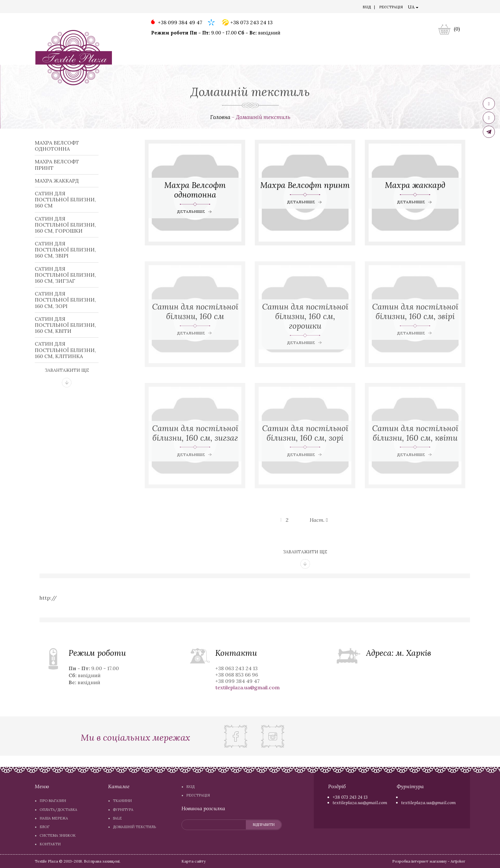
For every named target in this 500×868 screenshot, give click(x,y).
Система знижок (179, 8)
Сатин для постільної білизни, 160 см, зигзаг (65, 275)
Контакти (213, 8)
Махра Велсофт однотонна (57, 146)
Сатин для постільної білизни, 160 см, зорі (65, 300)
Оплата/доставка (90, 8)
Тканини (163, 58)
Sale (231, 58)
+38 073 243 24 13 (247, 23)
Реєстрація (391, 7)
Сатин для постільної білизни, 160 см (65, 199)
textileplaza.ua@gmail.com (360, 803)
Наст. (319, 520)
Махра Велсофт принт (57, 165)
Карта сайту (194, 861)
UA (413, 7)
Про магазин (53, 8)
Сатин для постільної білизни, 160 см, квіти (65, 325)
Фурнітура (200, 58)
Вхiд (367, 7)
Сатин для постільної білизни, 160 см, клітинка (65, 350)
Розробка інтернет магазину (419, 861)
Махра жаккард (57, 181)
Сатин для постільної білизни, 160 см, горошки (65, 225)
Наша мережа (128, 8)
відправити (263, 825)
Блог (152, 8)
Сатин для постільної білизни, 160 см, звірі (65, 250)
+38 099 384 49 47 (176, 23)
